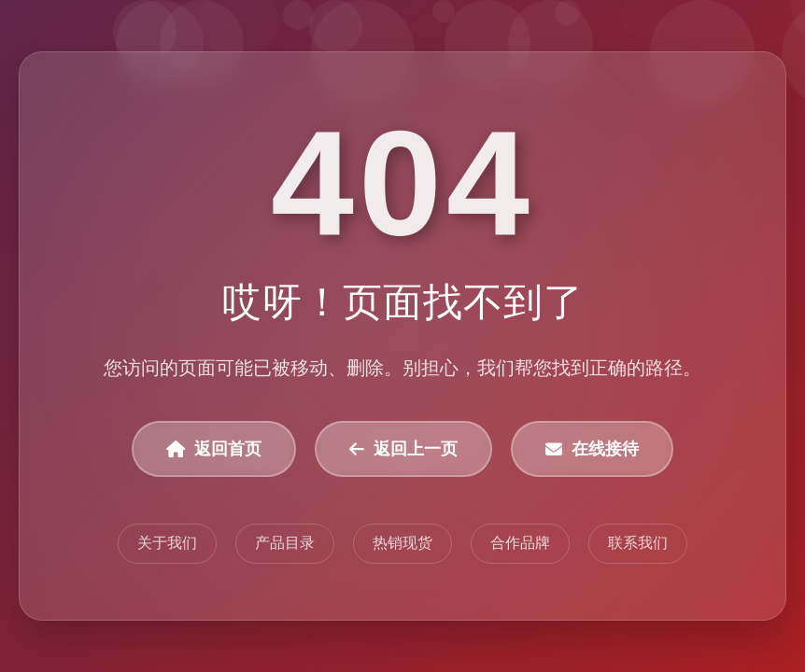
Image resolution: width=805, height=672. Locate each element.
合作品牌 (520, 543)
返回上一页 (403, 449)
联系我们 (638, 543)
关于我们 (167, 543)
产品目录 (285, 543)
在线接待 (592, 449)
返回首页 (214, 449)
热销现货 (402, 543)
